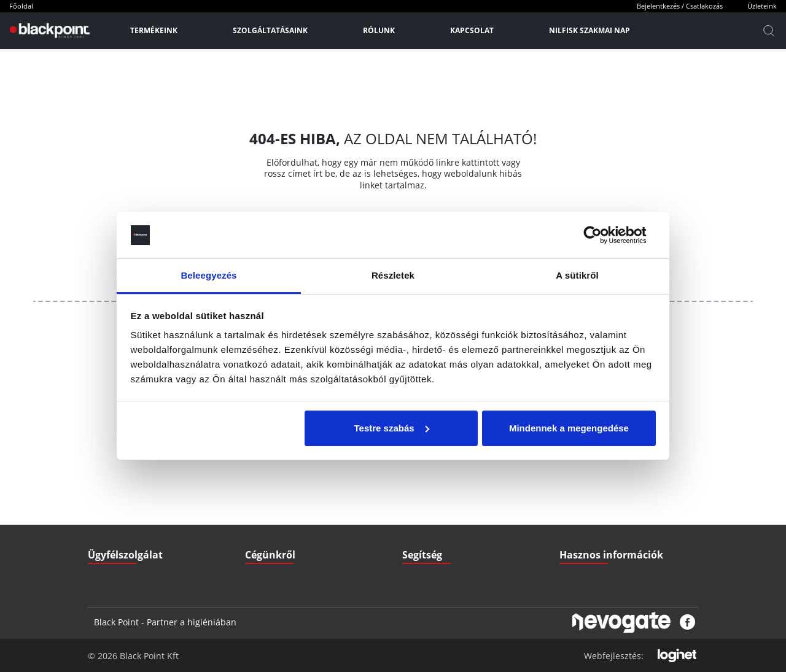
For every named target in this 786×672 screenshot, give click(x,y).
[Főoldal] (48, 31)
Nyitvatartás (423, 531)
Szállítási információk (438, 481)
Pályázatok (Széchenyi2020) (607, 531)
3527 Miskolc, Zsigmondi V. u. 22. (162, 531)
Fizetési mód (424, 506)
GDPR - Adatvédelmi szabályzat (298, 506)
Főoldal (21, 6)
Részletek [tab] (393, 275)
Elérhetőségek (270, 531)
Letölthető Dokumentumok (605, 481)
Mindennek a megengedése (569, 428)
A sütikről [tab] (577, 275)
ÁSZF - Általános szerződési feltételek (309, 481)
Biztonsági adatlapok (595, 555)
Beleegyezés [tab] (208, 275)
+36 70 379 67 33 (134, 506)
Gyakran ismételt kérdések (605, 506)
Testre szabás (391, 428)
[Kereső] (769, 31)
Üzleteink (762, 6)
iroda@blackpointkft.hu (152, 481)
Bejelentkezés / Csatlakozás (680, 6)
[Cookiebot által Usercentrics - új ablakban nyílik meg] (602, 235)
